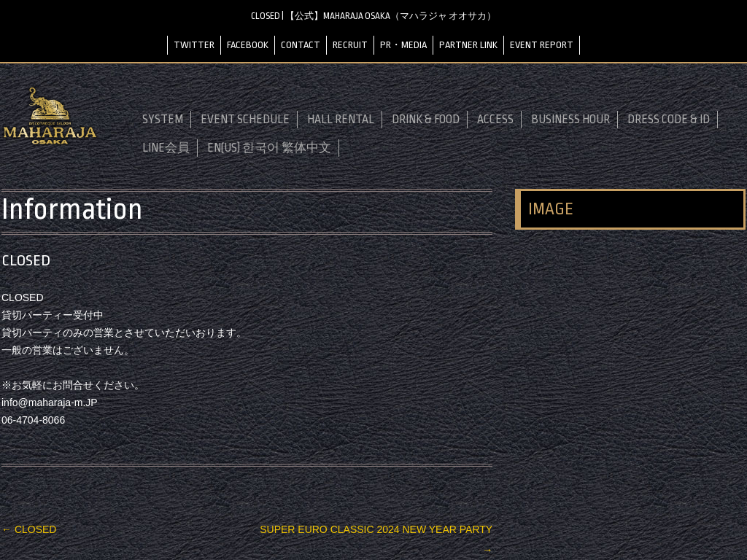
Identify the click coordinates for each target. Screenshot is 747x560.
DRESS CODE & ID (669, 120)
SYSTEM (163, 120)
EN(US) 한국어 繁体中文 (269, 148)
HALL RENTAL (341, 120)
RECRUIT (350, 45)
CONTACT (301, 45)
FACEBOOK (248, 45)
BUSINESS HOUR (570, 120)
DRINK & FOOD (426, 120)
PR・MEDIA (403, 45)
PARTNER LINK (468, 45)
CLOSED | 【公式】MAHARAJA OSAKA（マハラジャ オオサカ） (373, 16)
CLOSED (29, 529)
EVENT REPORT (542, 45)
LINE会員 (166, 148)
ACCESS (495, 120)
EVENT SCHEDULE (245, 120)
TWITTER (194, 45)
